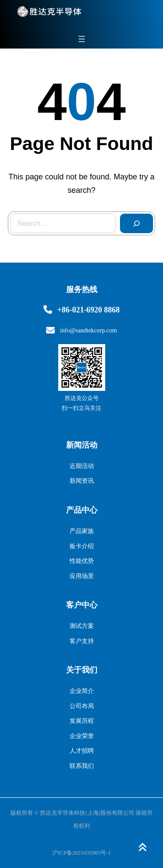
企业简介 (82, 691)
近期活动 (82, 466)
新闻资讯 (82, 481)
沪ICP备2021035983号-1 (81, 853)
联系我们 (82, 766)
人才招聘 (82, 751)
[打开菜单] (82, 39)
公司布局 (82, 706)
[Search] (136, 224)
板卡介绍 (82, 546)
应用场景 (82, 576)
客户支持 (82, 641)
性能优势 (82, 561)
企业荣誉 (82, 736)
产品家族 (82, 531)
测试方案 (82, 626)
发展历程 (82, 721)
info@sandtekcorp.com (88, 330)
